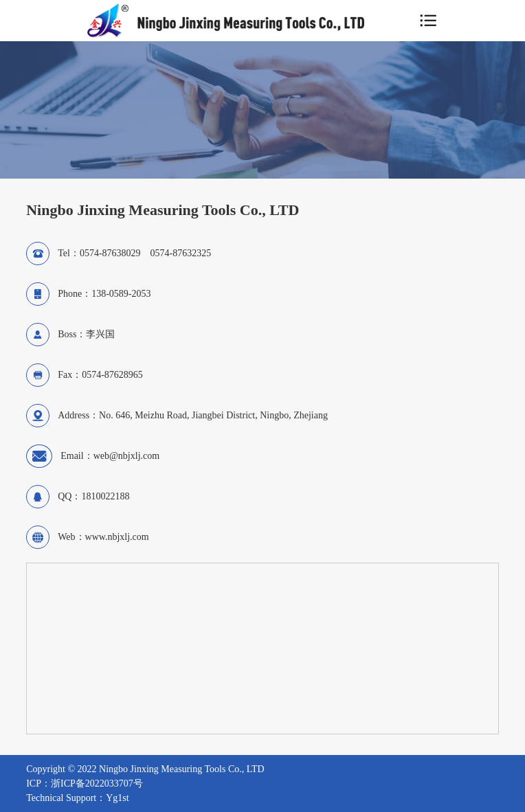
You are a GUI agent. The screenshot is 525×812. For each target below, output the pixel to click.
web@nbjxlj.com (127, 456)
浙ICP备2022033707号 (97, 783)
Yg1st (117, 798)
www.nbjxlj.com (117, 537)
